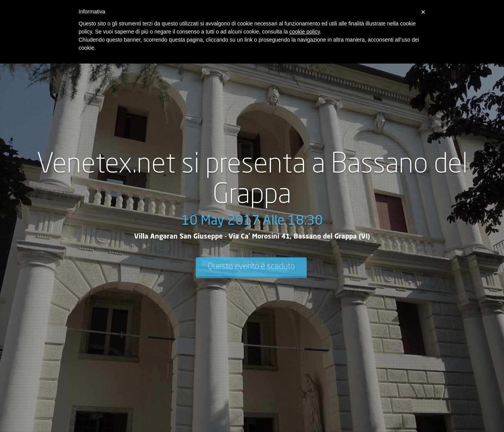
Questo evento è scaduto (251, 267)
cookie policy (305, 32)
